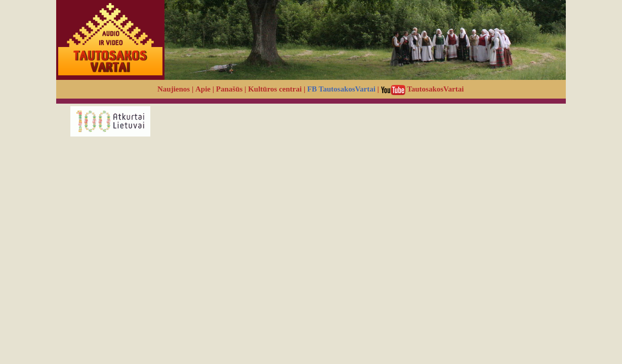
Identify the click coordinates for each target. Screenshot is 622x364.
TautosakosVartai (423, 89)
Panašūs (230, 89)
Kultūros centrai (275, 89)
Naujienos (174, 89)
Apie (203, 89)
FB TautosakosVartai (341, 89)
